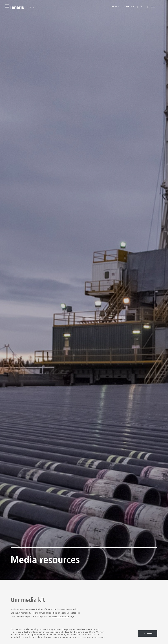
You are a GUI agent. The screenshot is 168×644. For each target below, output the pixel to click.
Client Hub (113, 7)
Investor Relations (61, 617)
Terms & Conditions (86, 632)
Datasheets (128, 7)
